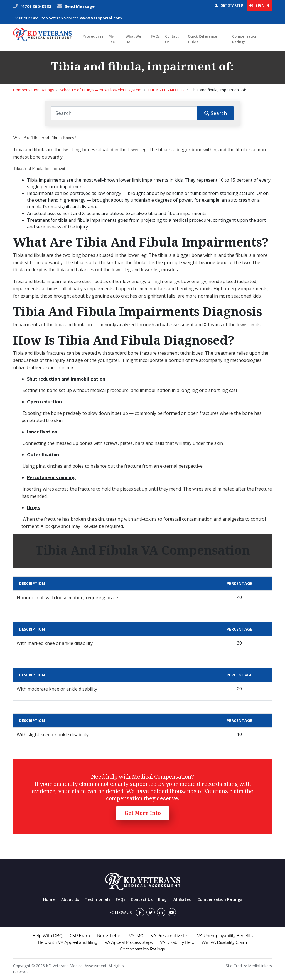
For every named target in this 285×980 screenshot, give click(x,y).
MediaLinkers (260, 966)
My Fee (112, 39)
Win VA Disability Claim (224, 942)
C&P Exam (80, 936)
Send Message (80, 6)
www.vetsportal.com (101, 18)
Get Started (229, 5)
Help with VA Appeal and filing (68, 942)
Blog (162, 899)
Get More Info (143, 813)
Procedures (93, 36)
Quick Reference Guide (202, 39)
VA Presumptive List (170, 936)
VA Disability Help (177, 942)
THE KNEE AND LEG (166, 90)
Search (216, 113)
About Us (70, 899)
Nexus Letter (109, 936)
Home (49, 899)
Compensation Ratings (245, 39)
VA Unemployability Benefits (225, 936)
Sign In (259, 5)
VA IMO (136, 936)
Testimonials (97, 899)
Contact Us (172, 39)
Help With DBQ (47, 936)
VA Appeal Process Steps (129, 942)
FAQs (155, 36)
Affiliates (182, 899)
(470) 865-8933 (35, 6)
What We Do (133, 39)
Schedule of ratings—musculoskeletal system (101, 90)
